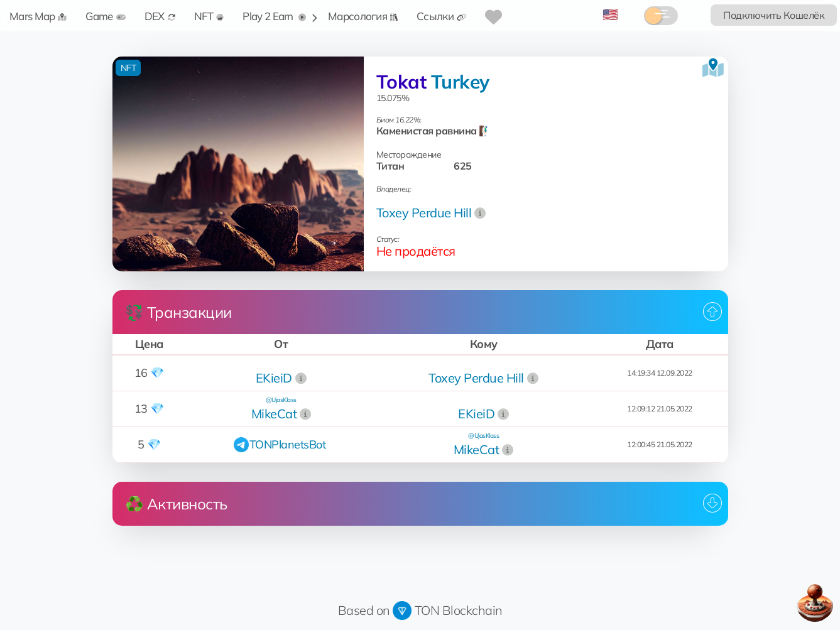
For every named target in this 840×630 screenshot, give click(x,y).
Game (105, 16)
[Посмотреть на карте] (713, 68)
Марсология (363, 16)
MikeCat (274, 414)
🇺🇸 (610, 14)
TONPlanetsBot (288, 444)
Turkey (460, 82)
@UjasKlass (281, 400)
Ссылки (441, 16)
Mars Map (38, 16)
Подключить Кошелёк (774, 15)
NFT (209, 16)
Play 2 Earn (274, 16)
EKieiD (274, 378)
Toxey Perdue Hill (424, 213)
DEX (160, 16)
